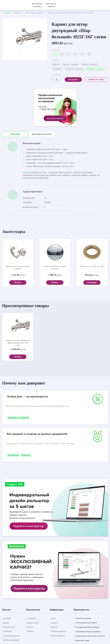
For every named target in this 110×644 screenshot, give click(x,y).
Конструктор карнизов (51, 5)
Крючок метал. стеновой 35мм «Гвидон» (18, 268)
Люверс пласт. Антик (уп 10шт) (92, 266)
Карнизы (26, 172)
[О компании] (31, 618)
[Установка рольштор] (58, 631)
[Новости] (30, 627)
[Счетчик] (57, 80)
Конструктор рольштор (37, 5)
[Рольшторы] (7, 618)
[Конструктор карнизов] (11, 640)
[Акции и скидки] (33, 623)
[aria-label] (55, 108)
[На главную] (14, 5)
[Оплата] (53, 618)
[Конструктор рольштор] (11, 636)
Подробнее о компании (18, 418)
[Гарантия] (54, 627)
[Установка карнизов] (58, 636)
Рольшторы (13, 455)
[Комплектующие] (9, 627)
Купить (18, 282)
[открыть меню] (106, 5)
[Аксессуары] (7, 631)
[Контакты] (30, 631)
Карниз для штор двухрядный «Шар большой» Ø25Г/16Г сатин (18, 343)
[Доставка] (54, 623)
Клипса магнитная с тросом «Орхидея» (55, 268)
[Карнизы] (6, 623)
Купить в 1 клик (96, 79)
